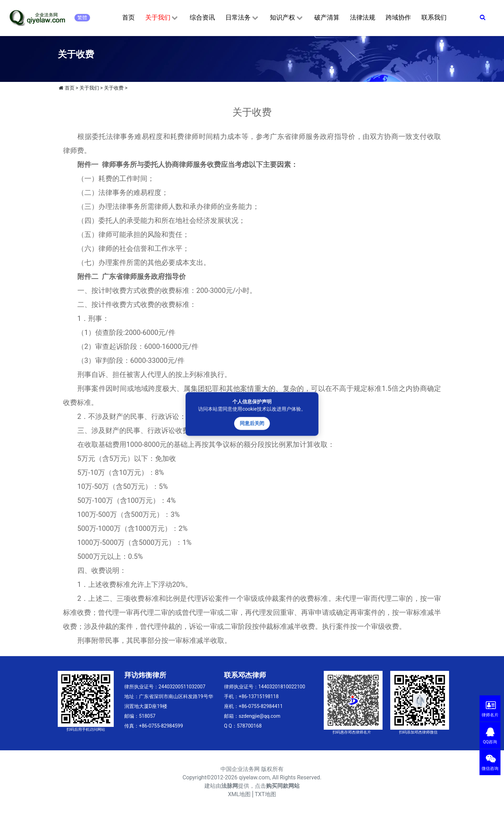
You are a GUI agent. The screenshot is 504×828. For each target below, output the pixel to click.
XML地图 (239, 794)
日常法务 (242, 18)
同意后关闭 (252, 423)
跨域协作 (398, 17)
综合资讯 (202, 17)
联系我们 (434, 17)
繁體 (82, 17)
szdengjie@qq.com (260, 716)
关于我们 (162, 18)
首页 (128, 17)
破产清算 (327, 17)
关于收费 (114, 88)
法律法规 (363, 17)
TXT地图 (265, 794)
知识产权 (287, 18)
